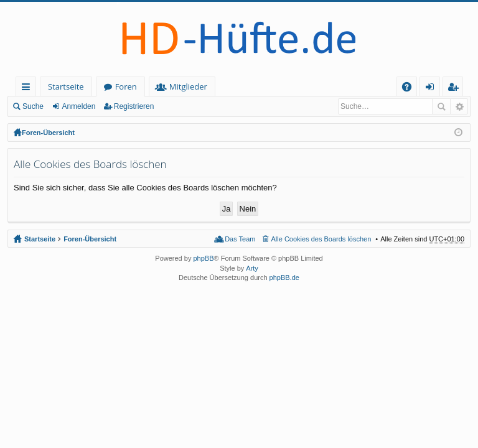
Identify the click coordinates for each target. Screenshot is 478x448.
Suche (33, 106)
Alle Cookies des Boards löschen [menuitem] (321, 239)
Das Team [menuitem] (240, 239)
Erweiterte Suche (459, 106)
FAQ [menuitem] (411, 89)
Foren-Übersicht (48, 133)
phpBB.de (284, 278)
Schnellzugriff (28, 89)
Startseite (66, 86)
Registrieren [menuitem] (456, 89)
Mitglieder (188, 86)
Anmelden (78, 106)
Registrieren (134, 106)
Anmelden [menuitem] (433, 89)
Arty (252, 268)
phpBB (203, 258)
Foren (126, 86)
